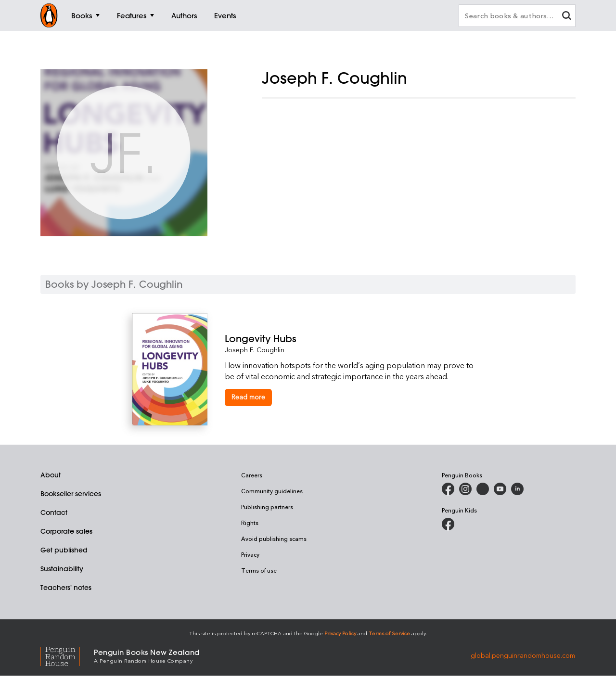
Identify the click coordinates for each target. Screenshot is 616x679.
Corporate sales (66, 531)
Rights (250, 523)
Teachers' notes (66, 588)
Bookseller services (71, 494)
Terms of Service (389, 633)
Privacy (250, 554)
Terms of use (259, 570)
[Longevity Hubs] (354, 339)
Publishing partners (267, 507)
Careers (252, 475)
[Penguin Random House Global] (67, 655)
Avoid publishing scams (274, 538)
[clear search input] (566, 17)
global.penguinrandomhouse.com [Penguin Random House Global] (523, 655)
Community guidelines (272, 491)
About (51, 475)
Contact (54, 512)
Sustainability (62, 569)
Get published (64, 550)
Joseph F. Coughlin (255, 350)
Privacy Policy (340, 633)
